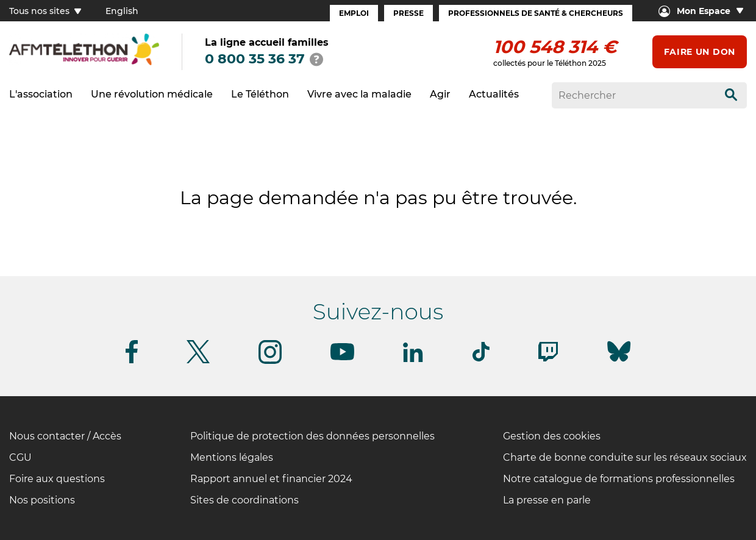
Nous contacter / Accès (65, 436)
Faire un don (700, 52)
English (122, 11)
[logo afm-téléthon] (84, 63)
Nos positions (42, 500)
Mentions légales (232, 457)
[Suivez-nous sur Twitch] (548, 359)
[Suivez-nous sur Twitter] (198, 361)
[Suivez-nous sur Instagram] (270, 362)
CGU (20, 457)
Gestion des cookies (552, 436)
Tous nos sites (45, 11)
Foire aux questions (57, 479)
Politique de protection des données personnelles (312, 436)
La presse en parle (547, 500)
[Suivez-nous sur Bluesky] (619, 362)
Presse (408, 13)
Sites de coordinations (244, 500)
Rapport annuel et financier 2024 (271, 479)
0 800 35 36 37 (255, 59)
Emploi (354, 13)
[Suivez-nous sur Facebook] (132, 361)
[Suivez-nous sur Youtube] (342, 358)
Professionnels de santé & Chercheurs (536, 13)
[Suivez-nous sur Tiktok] (481, 359)
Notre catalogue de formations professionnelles (619, 479)
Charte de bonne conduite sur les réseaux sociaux (625, 457)
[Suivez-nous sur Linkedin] (413, 360)
